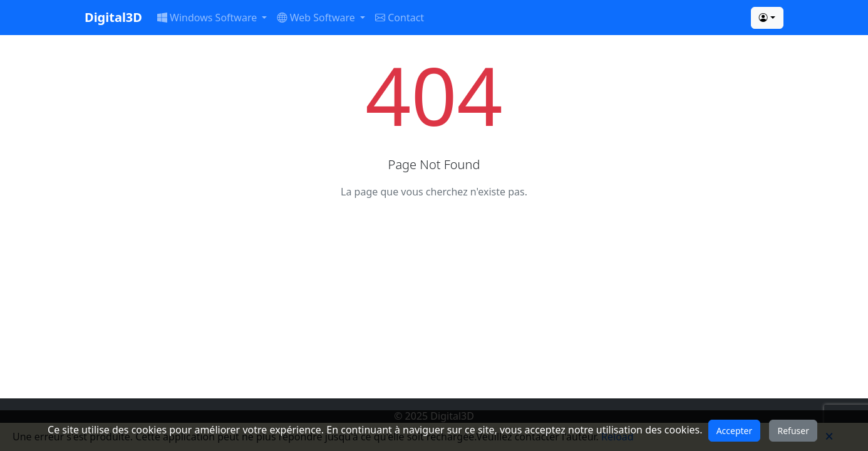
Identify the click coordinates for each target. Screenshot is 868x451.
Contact (400, 18)
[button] (767, 18)
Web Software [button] (317, 18)
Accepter (735, 431)
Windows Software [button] (208, 18)
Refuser (793, 431)
